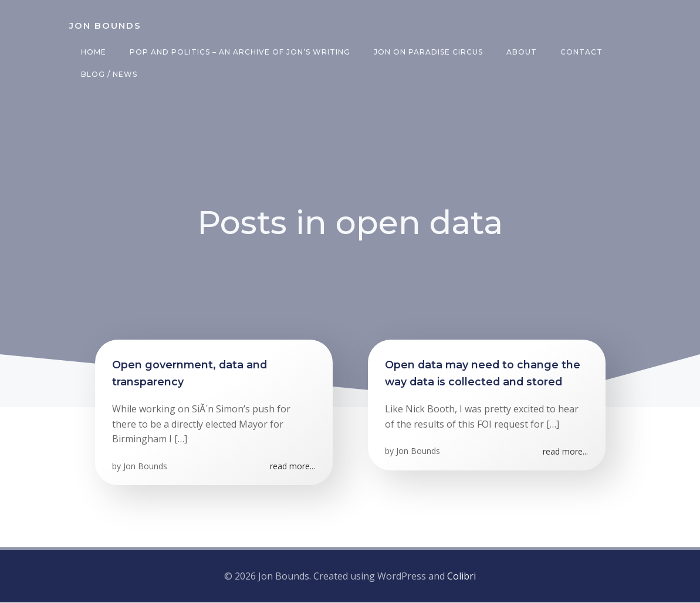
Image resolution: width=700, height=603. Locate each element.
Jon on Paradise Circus (428, 52)
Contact (581, 52)
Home (93, 52)
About (521, 52)
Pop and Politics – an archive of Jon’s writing (239, 52)
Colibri (461, 577)
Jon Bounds (146, 468)
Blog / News (109, 74)
